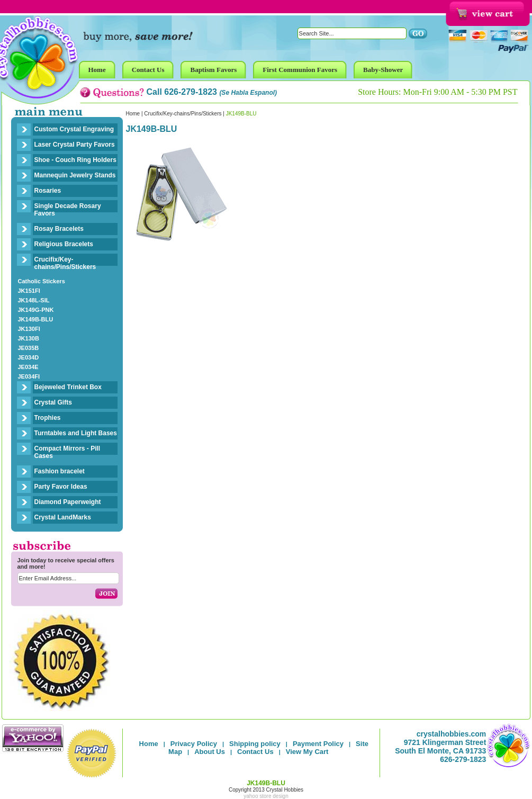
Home (133, 114)
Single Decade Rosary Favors (68, 210)
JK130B (29, 338)
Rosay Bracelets (59, 229)
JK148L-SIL (34, 300)
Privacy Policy (194, 744)
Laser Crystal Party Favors (75, 145)
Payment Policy (318, 744)
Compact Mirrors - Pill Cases (67, 452)
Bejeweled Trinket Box (68, 387)
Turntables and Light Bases (76, 433)
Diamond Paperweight (68, 502)
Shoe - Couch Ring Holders (75, 160)
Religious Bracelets (64, 244)
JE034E (28, 367)
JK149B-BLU (36, 319)
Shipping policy (255, 744)
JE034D (29, 357)
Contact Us (255, 752)
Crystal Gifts (53, 402)
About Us (210, 752)
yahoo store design (266, 796)
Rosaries (48, 191)
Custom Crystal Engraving (74, 129)
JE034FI (29, 376)
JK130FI (29, 329)
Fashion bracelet (60, 471)
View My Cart (307, 752)
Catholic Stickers (42, 281)
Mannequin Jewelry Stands (75, 175)
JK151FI (29, 291)
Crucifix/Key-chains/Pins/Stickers (65, 263)
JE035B (29, 348)
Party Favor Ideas (61, 487)
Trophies (48, 418)
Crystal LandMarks (63, 517)
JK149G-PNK (36, 310)
